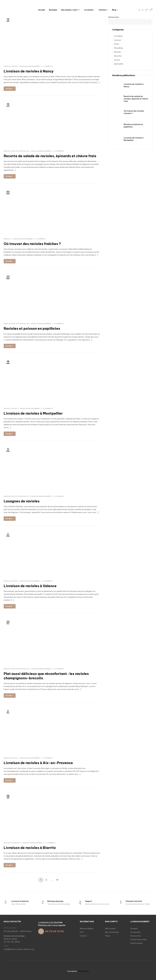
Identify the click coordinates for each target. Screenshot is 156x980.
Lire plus (10, 89)
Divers (117, 44)
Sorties (14, 66)
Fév (8, 622)
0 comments (48, 66)
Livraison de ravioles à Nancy (29, 71)
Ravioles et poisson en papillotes (32, 328)
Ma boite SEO (83, 971)
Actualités (8, 843)
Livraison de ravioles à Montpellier (33, 413)
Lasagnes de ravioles (22, 501)
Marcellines (119, 48)
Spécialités (24, 151)
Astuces (118, 40)
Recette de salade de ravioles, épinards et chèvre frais (50, 156)
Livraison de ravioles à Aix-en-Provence (38, 763)
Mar (8, 192)
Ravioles (7, 66)
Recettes (15, 151)
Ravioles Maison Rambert (30, 66)
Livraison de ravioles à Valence (30, 586)
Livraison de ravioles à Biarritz (30, 848)
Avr (8, 20)
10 (57, 880)
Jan (8, 797)
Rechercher (149, 22)
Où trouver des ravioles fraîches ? (32, 244)
